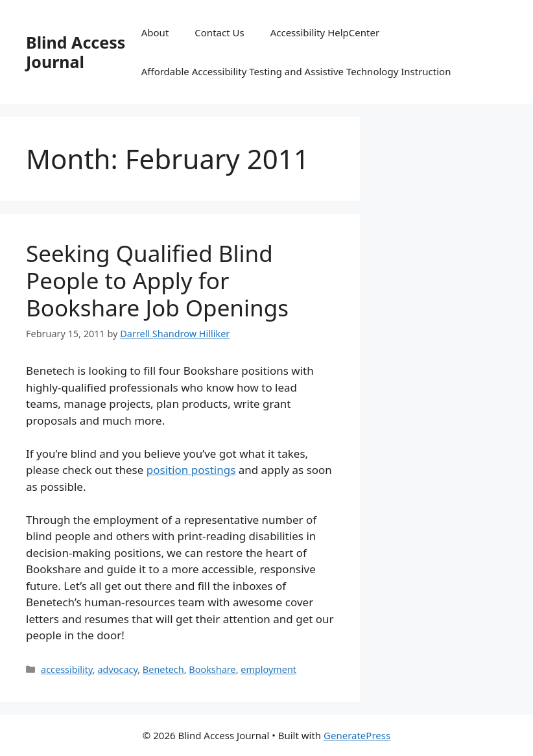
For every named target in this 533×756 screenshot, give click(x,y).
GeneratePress (357, 735)
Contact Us (219, 32)
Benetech (163, 669)
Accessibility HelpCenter (325, 32)
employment (268, 669)
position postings (191, 470)
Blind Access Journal (76, 52)
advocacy (117, 669)
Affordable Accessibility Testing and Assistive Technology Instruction (296, 71)
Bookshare (212, 669)
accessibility (67, 669)
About (155, 32)
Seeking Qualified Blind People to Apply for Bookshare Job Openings (157, 280)
